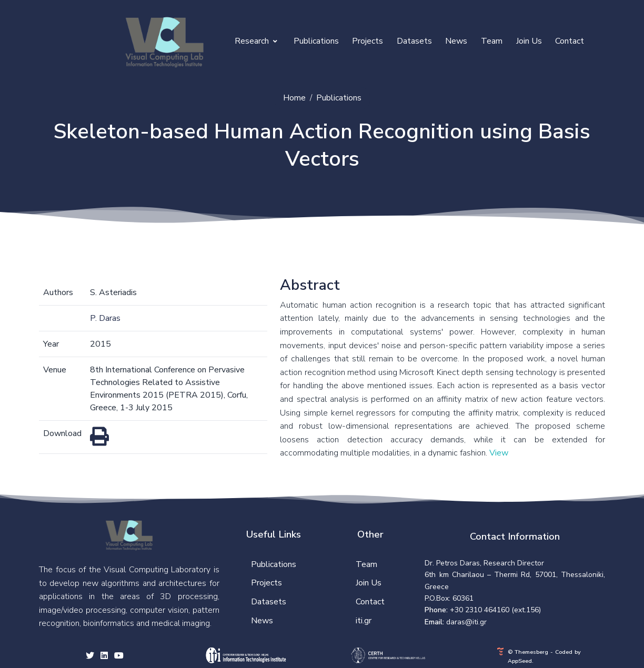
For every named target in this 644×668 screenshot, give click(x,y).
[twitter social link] (90, 656)
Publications (316, 41)
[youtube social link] (119, 656)
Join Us (529, 41)
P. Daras (105, 318)
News (456, 41)
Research (256, 41)
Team (492, 41)
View (499, 453)
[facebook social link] (104, 656)
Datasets (414, 41)
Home (294, 98)
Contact (570, 41)
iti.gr (364, 621)
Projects (368, 41)
